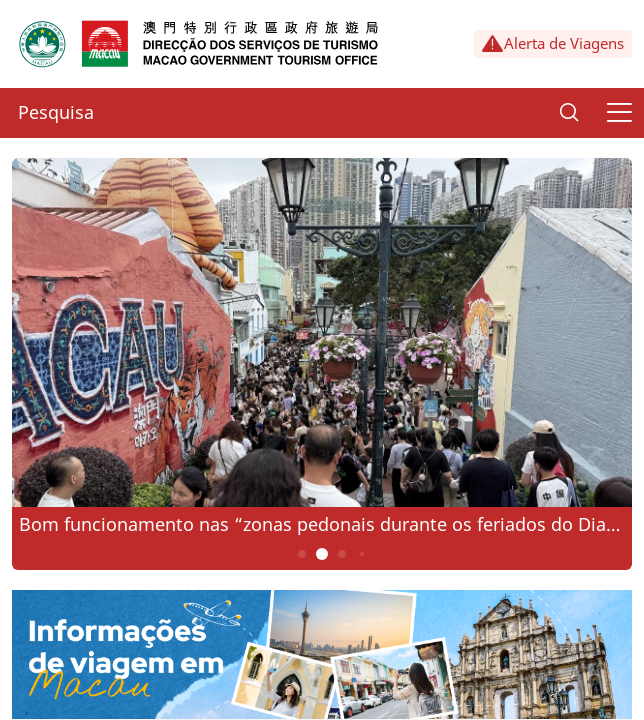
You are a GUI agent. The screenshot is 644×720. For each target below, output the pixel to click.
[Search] (569, 113)
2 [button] (322, 554)
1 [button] (302, 554)
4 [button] (362, 554)
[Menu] (619, 113)
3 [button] (342, 554)
